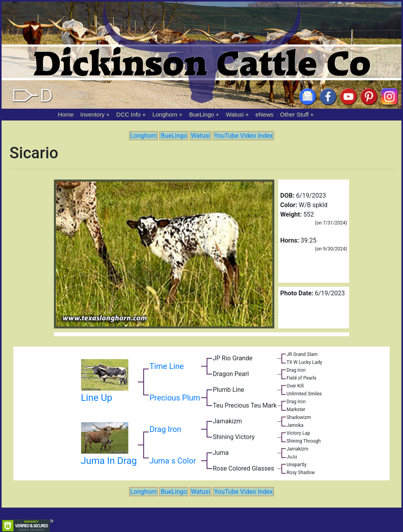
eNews (264, 114)
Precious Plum (175, 398)
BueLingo (202, 114)
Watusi (235, 114)
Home (66, 114)
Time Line (167, 366)
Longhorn (165, 114)
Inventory (92, 114)
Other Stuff (294, 114)
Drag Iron (165, 429)
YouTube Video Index (243, 136)
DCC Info (129, 114)
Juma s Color (173, 461)
